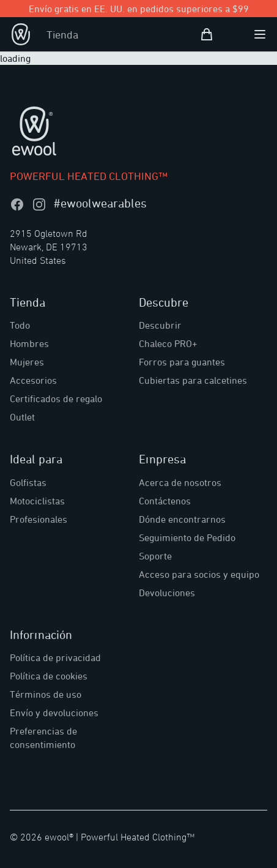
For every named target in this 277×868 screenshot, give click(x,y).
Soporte (155, 556)
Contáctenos (165, 501)
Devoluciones (167, 593)
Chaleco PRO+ (168, 343)
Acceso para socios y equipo (199, 574)
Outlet (22, 417)
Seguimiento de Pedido (187, 537)
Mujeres (27, 362)
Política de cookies (49, 676)
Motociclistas (37, 501)
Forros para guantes (182, 362)
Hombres (29, 343)
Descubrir (160, 325)
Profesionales (39, 519)
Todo (20, 325)
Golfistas (28, 482)
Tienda (62, 34)
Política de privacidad (55, 657)
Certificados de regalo (56, 398)
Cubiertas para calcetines (193, 380)
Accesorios (33, 380)
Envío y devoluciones (54, 713)
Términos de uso (46, 694)
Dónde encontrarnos (182, 519)
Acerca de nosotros (180, 482)
